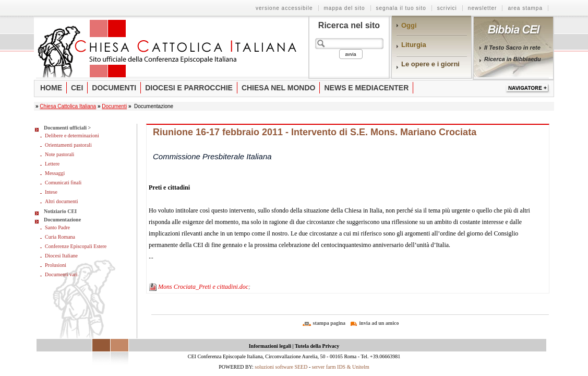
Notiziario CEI (60, 211)
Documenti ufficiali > (67, 128)
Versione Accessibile (284, 8)
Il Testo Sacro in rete (512, 48)
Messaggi (55, 173)
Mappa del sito (345, 8)
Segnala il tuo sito (401, 8)
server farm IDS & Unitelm (341, 367)
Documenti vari (61, 274)
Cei (77, 88)
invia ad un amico (379, 323)
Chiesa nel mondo (279, 88)
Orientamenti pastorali (68, 145)
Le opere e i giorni (430, 64)
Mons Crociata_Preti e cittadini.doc (203, 287)
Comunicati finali (63, 183)
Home (51, 88)
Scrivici (447, 8)
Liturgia (414, 45)
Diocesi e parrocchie (189, 88)
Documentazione (62, 220)
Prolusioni (56, 265)
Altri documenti (62, 201)
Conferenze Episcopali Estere (76, 246)
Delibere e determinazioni (72, 136)
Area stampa (525, 8)
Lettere (52, 164)
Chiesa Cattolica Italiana (68, 106)
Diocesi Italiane (61, 256)
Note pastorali (59, 154)
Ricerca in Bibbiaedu (513, 59)
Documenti (114, 88)
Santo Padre (57, 227)
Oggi (409, 25)
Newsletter (483, 8)
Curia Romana (60, 237)
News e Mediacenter (366, 88)
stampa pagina (329, 323)
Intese (51, 192)
